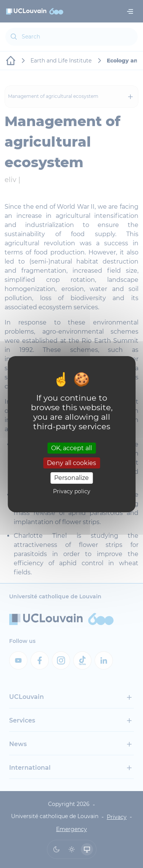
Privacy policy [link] (72, 491)
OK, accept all (71, 448)
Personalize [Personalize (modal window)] (71, 478)
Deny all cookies (71, 463)
